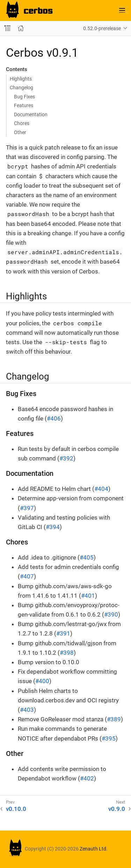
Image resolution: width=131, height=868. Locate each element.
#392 (66, 458)
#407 (27, 576)
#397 (27, 508)
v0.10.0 (16, 809)
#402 (87, 778)
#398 (67, 653)
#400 (42, 681)
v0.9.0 (117, 809)
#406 (54, 418)
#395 (109, 738)
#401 (88, 596)
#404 (101, 489)
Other (20, 132)
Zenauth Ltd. (94, 849)
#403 (27, 710)
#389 (114, 719)
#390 (111, 614)
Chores (22, 123)
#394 (53, 527)
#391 (63, 633)
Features (24, 105)
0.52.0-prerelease (102, 28)
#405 (87, 557)
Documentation (31, 114)
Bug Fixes (24, 97)
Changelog (21, 88)
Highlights (21, 79)
